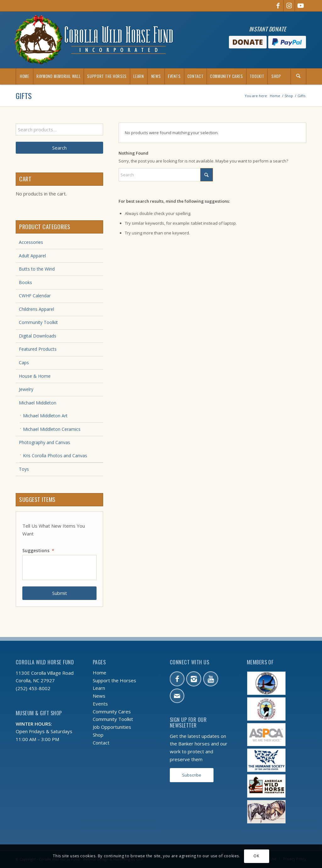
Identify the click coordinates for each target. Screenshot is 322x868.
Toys (24, 469)
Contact (101, 743)
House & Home (35, 376)
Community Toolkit (38, 322)
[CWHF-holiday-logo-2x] (94, 40)
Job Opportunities (112, 727)
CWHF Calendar (35, 296)
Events (100, 704)
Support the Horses (114, 680)
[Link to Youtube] (301, 6)
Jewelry (26, 389)
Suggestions (38, 551)
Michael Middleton (38, 403)
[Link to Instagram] (289, 6)
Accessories (31, 242)
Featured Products (38, 349)
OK (256, 856)
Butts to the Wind (37, 269)
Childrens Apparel (36, 309)
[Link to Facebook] (278, 6)
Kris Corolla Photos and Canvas (55, 456)
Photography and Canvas (44, 442)
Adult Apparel (32, 256)
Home (100, 673)
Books (25, 282)
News (99, 696)
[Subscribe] (192, 775)
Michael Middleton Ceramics (52, 429)
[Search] (298, 76)
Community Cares (112, 711)
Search (59, 148)
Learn (99, 688)
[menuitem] (24, 76)
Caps (24, 363)
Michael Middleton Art (45, 416)
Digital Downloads (38, 336)
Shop (98, 735)
